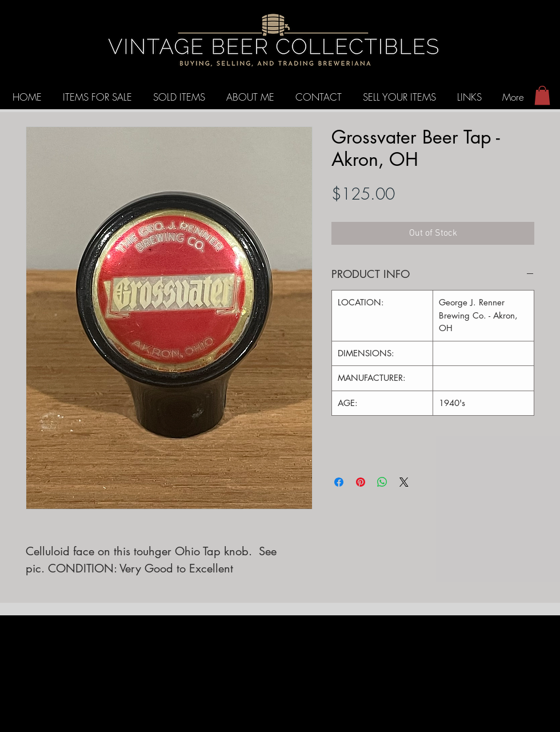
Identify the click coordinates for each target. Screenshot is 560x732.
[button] (542, 95)
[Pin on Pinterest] (361, 482)
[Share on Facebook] (339, 482)
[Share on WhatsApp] (382, 482)
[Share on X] (404, 482)
